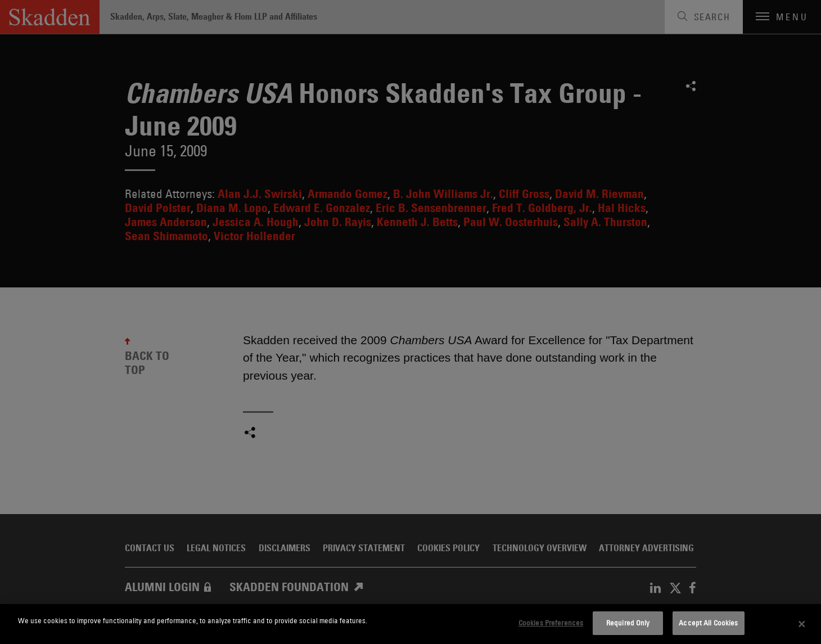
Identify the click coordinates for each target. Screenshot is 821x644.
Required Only (628, 623)
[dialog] (411, 624)
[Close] (802, 624)
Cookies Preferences (551, 623)
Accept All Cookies (708, 623)
